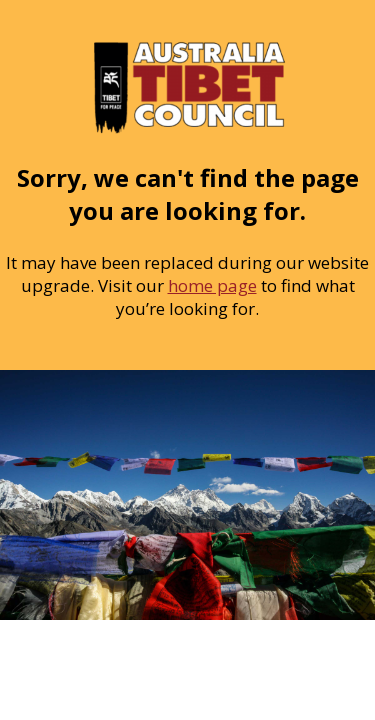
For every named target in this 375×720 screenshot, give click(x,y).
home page (212, 285)
